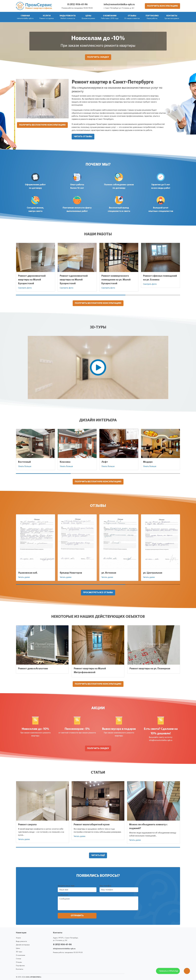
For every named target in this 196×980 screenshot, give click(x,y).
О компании (21, 955)
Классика (65, 462)
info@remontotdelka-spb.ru (119, 4)
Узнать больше (25, 466)
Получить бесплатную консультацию (42, 125)
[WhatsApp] (168, 972)
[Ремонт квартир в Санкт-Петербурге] (40, 115)
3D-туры (19, 952)
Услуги (18, 938)
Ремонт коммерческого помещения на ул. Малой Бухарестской (116, 280)
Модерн (148, 462)
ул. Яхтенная (109, 573)
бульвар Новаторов (71, 573)
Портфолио (20, 966)
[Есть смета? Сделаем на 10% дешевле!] (101, 69)
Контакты (20, 969)
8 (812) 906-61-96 (77, 4)
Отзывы (19, 962)
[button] (47, 17)
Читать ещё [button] (98, 855)
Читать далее (24, 577)
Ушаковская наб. (28, 573)
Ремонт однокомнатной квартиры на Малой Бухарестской (74, 280)
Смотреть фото (25, 288)
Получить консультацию (162, 6)
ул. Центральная (153, 573)
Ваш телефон (105, 886)
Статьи (18, 959)
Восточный (24, 462)
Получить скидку (98, 57)
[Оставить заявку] (187, 972)
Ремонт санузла (27, 825)
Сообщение (63, 895)
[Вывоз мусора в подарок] (99, 69)
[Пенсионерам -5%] (97, 69)
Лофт (105, 462)
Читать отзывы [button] (83, 137)
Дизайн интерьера (23, 945)
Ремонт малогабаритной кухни (92, 825)
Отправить (77, 916)
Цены (18, 948)
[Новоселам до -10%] (95, 69)
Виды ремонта (21, 941)
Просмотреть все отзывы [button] (98, 592)
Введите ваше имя (66, 886)
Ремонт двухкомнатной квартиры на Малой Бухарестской (32, 280)
